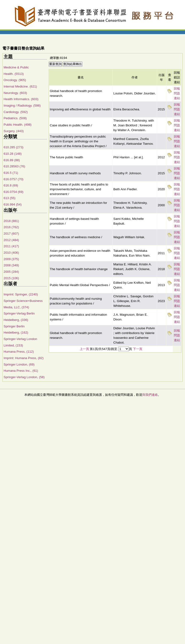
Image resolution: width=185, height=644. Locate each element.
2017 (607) (11, 234)
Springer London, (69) (19, 364)
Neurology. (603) (15, 93)
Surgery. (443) (14, 131)
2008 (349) (11, 265)
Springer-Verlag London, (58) (24, 377)
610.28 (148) (13, 154)
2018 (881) (11, 221)
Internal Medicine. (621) (20, 86)
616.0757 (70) (13, 179)
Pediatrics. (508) (15, 118)
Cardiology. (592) (16, 112)
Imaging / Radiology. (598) (22, 106)
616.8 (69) (11, 185)
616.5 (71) (11, 173)
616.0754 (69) (13, 192)
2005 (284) (11, 272)
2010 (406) (11, 253)
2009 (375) (11, 259)
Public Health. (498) (18, 125)
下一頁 (138, 349)
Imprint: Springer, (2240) (21, 294)
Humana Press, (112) (19, 352)
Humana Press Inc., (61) (21, 371)
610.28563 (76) (14, 166)
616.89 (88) (12, 160)
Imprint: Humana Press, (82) (24, 358)
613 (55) (10, 198)
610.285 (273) (13, 147)
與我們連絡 (150, 395)
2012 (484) (11, 240)
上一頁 (84, 349)
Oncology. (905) (15, 80)
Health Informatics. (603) (21, 99)
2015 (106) (11, 278)
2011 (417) (11, 246)
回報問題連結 (177, 93)
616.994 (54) (13, 204)
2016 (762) (11, 227)
